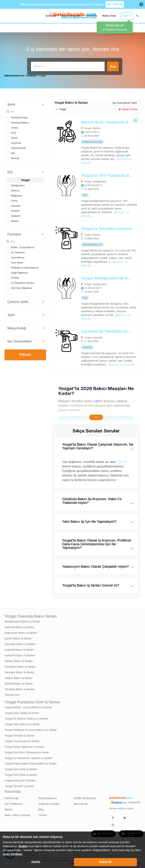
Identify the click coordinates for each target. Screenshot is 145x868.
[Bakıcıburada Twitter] (125, 817)
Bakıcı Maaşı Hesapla (17, 814)
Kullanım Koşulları (49, 803)
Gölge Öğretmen (19, 272)
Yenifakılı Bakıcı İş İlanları (20, 688)
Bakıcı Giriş (109, 16)
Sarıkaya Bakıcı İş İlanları (20, 671)
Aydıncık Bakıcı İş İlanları (19, 626)
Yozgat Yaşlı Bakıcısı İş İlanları (22, 723)
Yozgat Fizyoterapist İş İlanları (22, 740)
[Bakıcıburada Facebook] (113, 817)
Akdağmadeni (18, 185)
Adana (14, 137)
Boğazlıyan (17, 195)
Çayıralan (16, 205)
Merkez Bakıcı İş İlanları (19, 660)
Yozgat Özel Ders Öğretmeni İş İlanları (27, 752)
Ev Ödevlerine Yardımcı (23, 282)
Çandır (14, 200)
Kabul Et (105, 862)
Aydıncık (15, 190)
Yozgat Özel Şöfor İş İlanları (21, 774)
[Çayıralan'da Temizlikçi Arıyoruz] (87, 346)
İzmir (13, 132)
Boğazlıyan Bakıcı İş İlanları (21, 632)
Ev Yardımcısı (18, 252)
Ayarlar (36, 862)
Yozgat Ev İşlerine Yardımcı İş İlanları (26, 718)
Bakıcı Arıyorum (71, 16)
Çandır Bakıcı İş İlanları (18, 637)
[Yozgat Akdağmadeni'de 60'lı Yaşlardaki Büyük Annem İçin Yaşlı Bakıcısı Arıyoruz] (87, 297)
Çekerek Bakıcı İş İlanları (19, 649)
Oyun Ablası (17, 262)
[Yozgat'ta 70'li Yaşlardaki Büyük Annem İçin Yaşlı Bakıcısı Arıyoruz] (87, 194)
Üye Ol (127, 16)
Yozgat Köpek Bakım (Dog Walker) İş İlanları (31, 763)
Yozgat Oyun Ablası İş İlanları (22, 712)
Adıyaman (16, 142)
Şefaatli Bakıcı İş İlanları (19, 683)
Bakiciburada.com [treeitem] (14, 75)
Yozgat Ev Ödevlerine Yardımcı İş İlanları (28, 757)
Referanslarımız (48, 797)
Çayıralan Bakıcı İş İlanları (20, 643)
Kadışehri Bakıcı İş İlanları (20, 654)
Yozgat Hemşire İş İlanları (20, 735)
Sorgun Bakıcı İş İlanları (19, 677)
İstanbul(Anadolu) (20, 122)
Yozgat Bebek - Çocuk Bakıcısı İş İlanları (28, 706)
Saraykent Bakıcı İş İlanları (20, 666)
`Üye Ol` (122, 461)
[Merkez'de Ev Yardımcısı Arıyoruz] (87, 141)
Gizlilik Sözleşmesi (85, 797)
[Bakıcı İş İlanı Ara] (68, 66)
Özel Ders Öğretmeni (22, 287)
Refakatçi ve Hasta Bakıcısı (25, 267)
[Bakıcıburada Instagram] (113, 824)
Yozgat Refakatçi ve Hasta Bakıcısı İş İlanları (31, 729)
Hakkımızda (12, 797)
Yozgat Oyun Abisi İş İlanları (21, 768)
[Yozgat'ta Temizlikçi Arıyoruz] (87, 245)
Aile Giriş (91, 16)
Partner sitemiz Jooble (121, 808)
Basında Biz (81, 803)
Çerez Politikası (13, 854)
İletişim (9, 809)
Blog (41, 809)
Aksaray (15, 157)
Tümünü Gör (12, 694)
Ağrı (13, 152)
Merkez (15, 220)
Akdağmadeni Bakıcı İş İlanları (22, 621)
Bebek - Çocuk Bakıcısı (23, 246)
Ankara (15, 127)
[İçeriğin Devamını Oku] (96, 416)
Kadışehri (16, 215)
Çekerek (15, 210)
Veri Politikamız (14, 803)
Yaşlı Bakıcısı (18, 257)
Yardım (43, 814)
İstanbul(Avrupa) (19, 117)
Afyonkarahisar (19, 147)
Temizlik (15, 277)
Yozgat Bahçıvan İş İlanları (20, 780)
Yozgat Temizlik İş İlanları (19, 785)
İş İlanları (51, 16)
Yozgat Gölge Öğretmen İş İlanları (24, 746)
